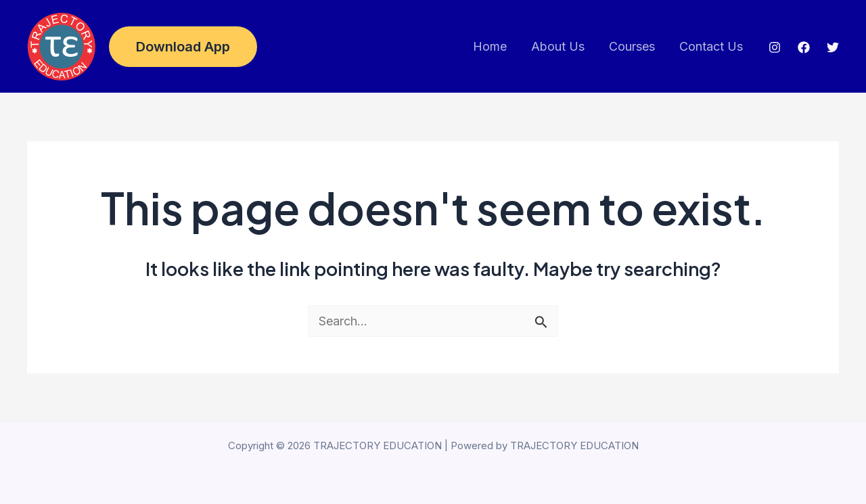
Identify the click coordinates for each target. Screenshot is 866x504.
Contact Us (711, 46)
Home (490, 46)
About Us (558, 46)
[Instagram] (775, 47)
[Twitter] (833, 47)
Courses (632, 46)
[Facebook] (804, 47)
